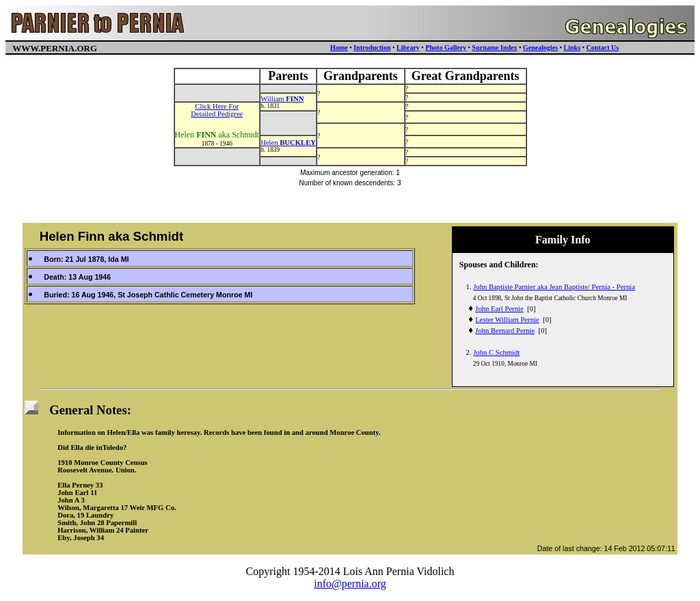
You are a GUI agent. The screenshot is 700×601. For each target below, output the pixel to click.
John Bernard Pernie (505, 331)
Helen (288, 143)
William (282, 99)
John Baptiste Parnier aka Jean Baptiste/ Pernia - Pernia (554, 287)
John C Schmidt (496, 352)
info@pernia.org (350, 584)
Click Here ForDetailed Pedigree (217, 110)
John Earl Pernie (499, 309)
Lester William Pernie (507, 320)
